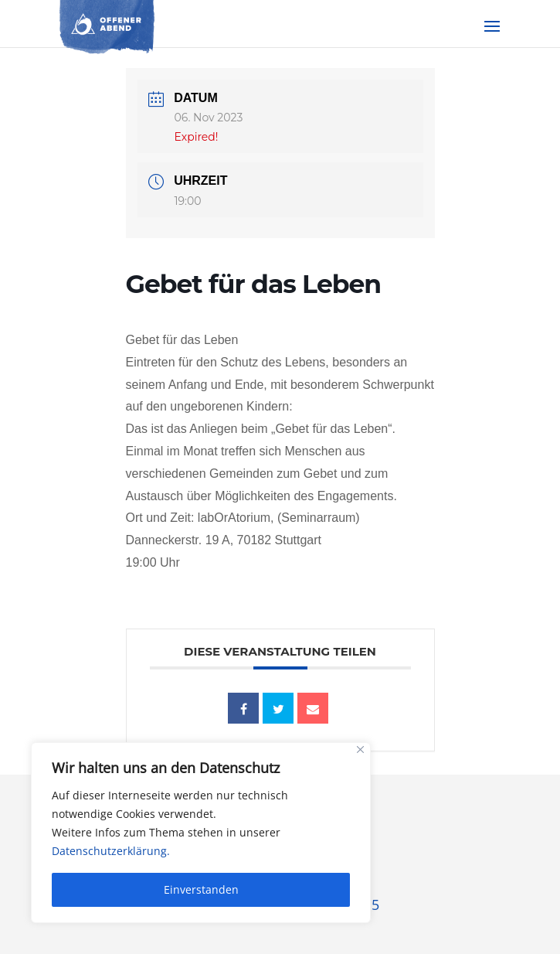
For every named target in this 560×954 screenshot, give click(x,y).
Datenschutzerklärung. (111, 851)
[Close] (360, 750)
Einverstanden (201, 889)
